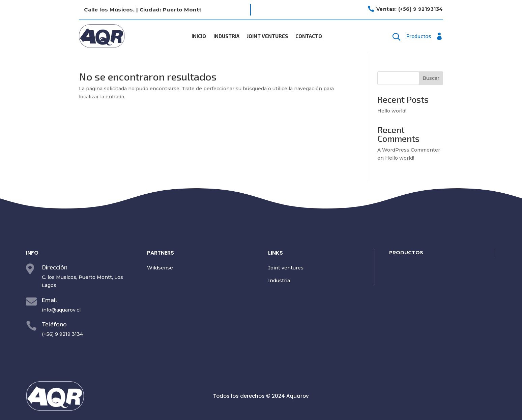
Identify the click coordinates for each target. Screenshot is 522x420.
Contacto (309, 36)
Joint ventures (286, 268)
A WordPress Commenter (409, 150)
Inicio (199, 36)
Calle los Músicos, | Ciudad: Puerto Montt (143, 10)
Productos (419, 36)
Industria (226, 36)
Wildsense (160, 268)
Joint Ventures (267, 36)
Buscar (431, 78)
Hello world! (392, 111)
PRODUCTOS (406, 253)
